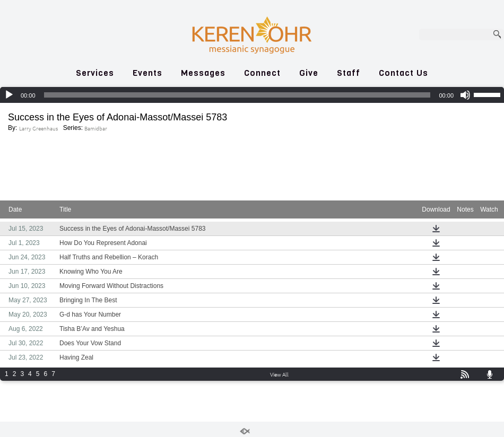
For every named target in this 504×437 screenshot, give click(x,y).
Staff (349, 73)
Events (147, 73)
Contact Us (403, 73)
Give (309, 73)
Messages (203, 73)
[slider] (237, 95)
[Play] (9, 95)
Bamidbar (96, 128)
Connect (262, 73)
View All (279, 374)
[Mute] (465, 95)
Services (95, 73)
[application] (252, 95)
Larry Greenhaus (38, 128)
